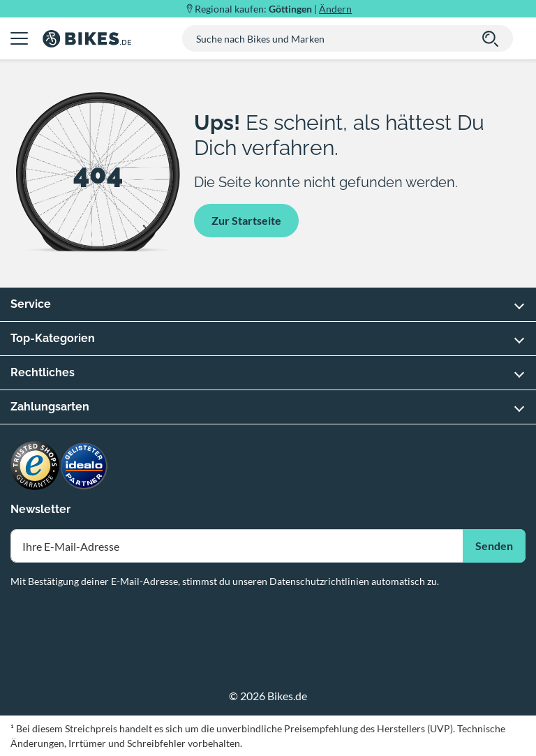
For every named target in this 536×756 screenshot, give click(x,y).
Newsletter (40, 509)
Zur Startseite (246, 220)
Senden (494, 546)
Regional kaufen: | (273, 9)
